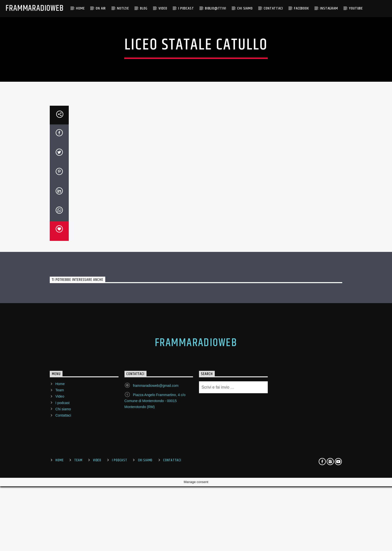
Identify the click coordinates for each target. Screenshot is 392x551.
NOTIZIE (123, 8)
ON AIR (101, 8)
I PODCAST (186, 8)
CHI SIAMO (245, 8)
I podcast (62, 533)
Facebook (301, 8)
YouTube (356, 8)
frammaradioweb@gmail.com (156, 516)
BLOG (144, 8)
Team (59, 520)
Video (163, 8)
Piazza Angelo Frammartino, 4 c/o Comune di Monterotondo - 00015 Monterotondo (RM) (155, 531)
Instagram (329, 8)
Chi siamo (63, 539)
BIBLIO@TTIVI (216, 8)
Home (80, 8)
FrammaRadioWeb (34, 8)
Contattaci (273, 8)
